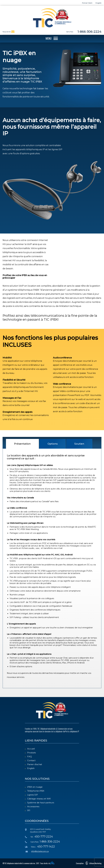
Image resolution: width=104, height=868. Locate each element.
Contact (31, 760)
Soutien (79, 444)
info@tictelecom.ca (40, 851)
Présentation (22, 444)
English (31, 768)
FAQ (30, 757)
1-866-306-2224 (90, 32)
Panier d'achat (35, 764)
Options (53, 444)
